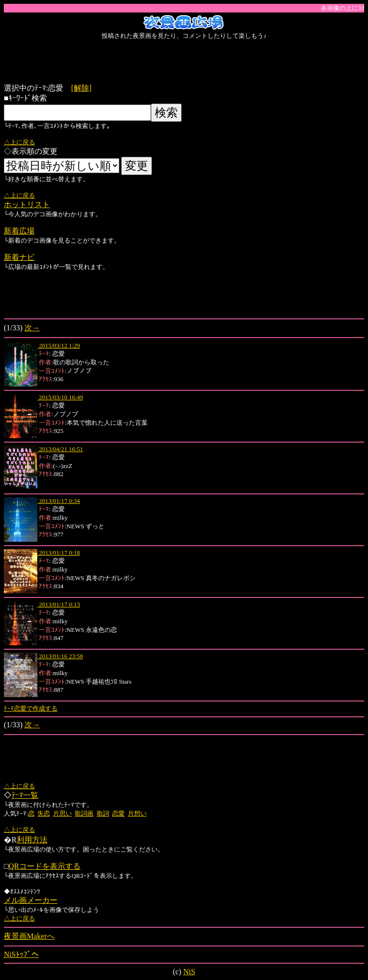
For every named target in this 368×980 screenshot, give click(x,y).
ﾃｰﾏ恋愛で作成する (31, 708)
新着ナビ (19, 257)
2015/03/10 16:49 (60, 397)
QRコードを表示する (45, 866)
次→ (32, 328)
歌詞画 (84, 813)
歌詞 (103, 813)
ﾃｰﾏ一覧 (25, 795)
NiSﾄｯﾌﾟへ (21, 954)
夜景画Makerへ (29, 936)
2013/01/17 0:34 (59, 501)
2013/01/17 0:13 (59, 604)
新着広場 (19, 231)
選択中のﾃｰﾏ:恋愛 (37, 88)
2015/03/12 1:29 (59, 345)
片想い (137, 813)
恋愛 (118, 813)
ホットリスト (27, 204)
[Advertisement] (184, 62)
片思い (63, 813)
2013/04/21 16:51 (60, 449)
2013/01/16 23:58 (60, 656)
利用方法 (32, 840)
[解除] (81, 88)
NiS (189, 972)
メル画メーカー (31, 900)
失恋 (44, 813)
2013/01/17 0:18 (59, 553)
